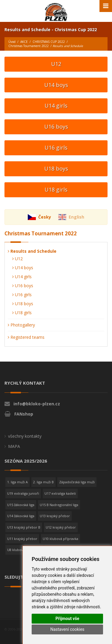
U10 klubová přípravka (60, 539)
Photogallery (21, 325)
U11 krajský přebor (22, 539)
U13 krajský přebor (55, 516)
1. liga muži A (17, 482)
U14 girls (56, 106)
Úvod (12, 42)
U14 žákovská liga (21, 516)
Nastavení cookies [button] (67, 629)
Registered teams (26, 337)
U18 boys (56, 168)
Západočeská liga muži (77, 482)
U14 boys (56, 85)
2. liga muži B (43, 482)
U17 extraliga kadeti (60, 493)
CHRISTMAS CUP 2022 (49, 42)
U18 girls (56, 189)
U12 (56, 64)
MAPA (14, 446)
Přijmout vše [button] (67, 619)
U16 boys (56, 127)
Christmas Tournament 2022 (29, 46)
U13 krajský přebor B (24, 527)
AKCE (24, 42)
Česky (45, 217)
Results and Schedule (32, 251)
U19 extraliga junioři (23, 493)
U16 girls (56, 148)
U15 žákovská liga (21, 505)
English (76, 217)
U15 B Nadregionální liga (59, 505)
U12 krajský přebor (61, 527)
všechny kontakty (25, 436)
